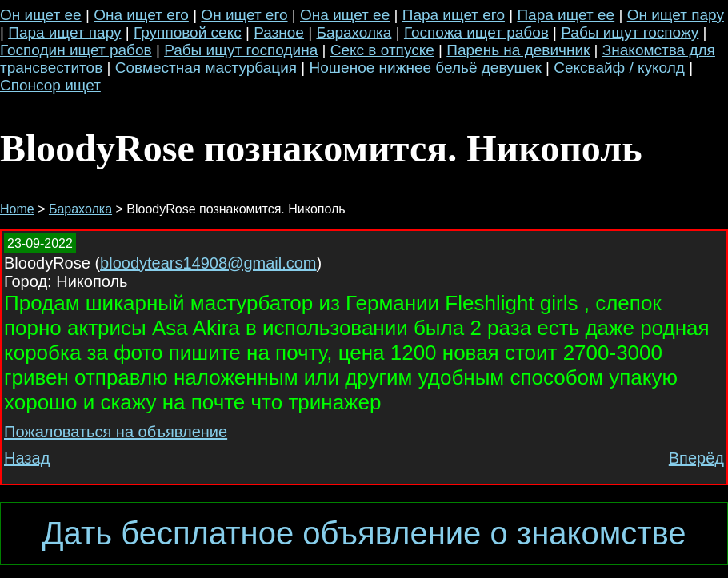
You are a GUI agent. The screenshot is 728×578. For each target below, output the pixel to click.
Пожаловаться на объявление (116, 432)
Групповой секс (188, 32)
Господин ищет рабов (76, 50)
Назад (27, 458)
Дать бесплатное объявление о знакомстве (364, 533)
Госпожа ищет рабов (476, 32)
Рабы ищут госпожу (630, 32)
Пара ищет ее (566, 15)
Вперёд (696, 458)
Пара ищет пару (64, 32)
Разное (279, 32)
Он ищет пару (676, 15)
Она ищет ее (345, 15)
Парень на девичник (518, 50)
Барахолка (354, 32)
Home (17, 209)
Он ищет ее (41, 15)
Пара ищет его (454, 15)
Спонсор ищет (50, 85)
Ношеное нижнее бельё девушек (426, 68)
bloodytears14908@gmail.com (208, 263)
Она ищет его (141, 15)
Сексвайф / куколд (619, 68)
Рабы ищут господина (241, 50)
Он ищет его (244, 15)
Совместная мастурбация (206, 68)
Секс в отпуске (382, 50)
